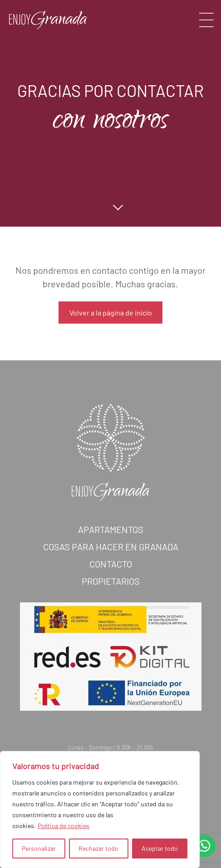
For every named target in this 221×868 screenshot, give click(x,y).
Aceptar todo (160, 848)
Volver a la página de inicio (111, 313)
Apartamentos (111, 538)
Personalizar (39, 848)
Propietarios (111, 590)
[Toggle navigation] (206, 20)
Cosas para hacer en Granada (111, 556)
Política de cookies (64, 826)
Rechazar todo (98, 848)
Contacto (111, 573)
